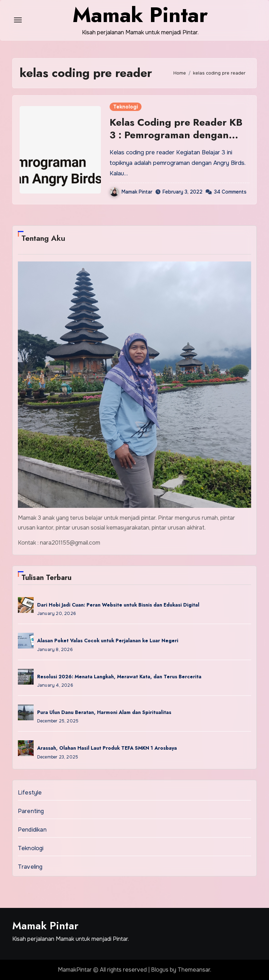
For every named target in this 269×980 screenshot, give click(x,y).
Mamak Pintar (131, 192)
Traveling (30, 867)
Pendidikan (32, 830)
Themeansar (194, 970)
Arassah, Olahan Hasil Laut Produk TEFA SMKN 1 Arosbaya (107, 748)
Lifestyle (30, 793)
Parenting (31, 811)
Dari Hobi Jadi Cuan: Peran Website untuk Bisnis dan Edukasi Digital (118, 605)
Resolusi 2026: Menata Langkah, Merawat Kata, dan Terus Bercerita (119, 677)
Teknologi (126, 107)
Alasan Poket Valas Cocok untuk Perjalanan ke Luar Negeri (108, 640)
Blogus (160, 970)
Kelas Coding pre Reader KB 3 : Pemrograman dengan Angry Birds (176, 135)
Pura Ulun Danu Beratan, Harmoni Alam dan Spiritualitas (104, 712)
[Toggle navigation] (18, 20)
